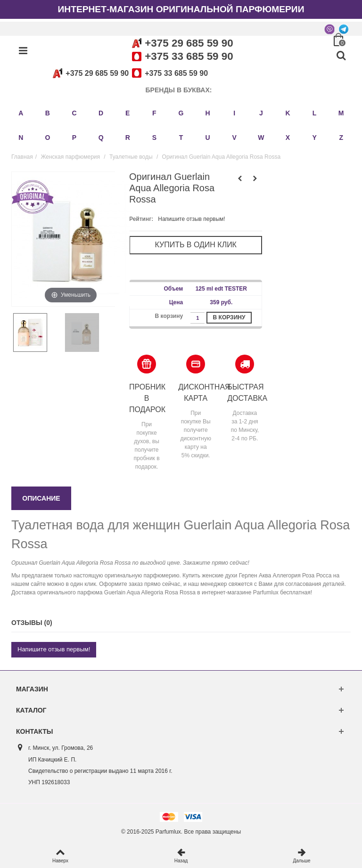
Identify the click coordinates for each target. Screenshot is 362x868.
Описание (41, 498)
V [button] (234, 138)
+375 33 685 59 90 (189, 56)
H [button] (208, 113)
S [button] (154, 138)
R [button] (128, 138)
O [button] (47, 138)
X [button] (288, 138)
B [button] (48, 113)
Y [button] (314, 138)
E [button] (128, 113)
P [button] (74, 138)
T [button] (181, 138)
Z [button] (341, 138)
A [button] (21, 113)
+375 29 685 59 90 (189, 43)
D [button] (101, 113)
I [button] (234, 113)
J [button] (261, 113)
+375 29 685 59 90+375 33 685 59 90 (129, 73)
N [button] (21, 138)
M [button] (341, 113)
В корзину (229, 317)
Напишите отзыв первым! (191, 219)
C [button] (74, 113)
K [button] (288, 113)
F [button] (154, 113)
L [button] (315, 113)
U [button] (208, 138)
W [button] (261, 138)
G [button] (181, 113)
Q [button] (101, 138)
